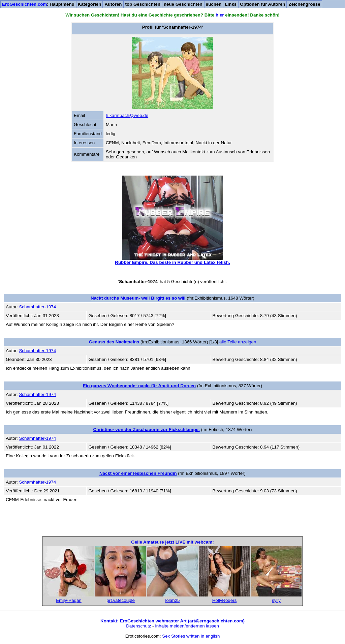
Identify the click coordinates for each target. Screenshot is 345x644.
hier (220, 15)
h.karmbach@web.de (127, 115)
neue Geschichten (183, 4)
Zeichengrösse (304, 4)
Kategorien (90, 4)
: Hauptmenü (38, 4)
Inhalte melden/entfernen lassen (187, 626)
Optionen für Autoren (262, 4)
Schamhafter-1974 (37, 307)
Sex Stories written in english (191, 636)
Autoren (113, 4)
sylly (276, 600)
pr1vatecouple (121, 600)
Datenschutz (138, 626)
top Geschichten (143, 4)
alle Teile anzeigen (238, 342)
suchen (214, 4)
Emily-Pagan (69, 600)
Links (231, 4)
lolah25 (173, 600)
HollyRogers (225, 600)
